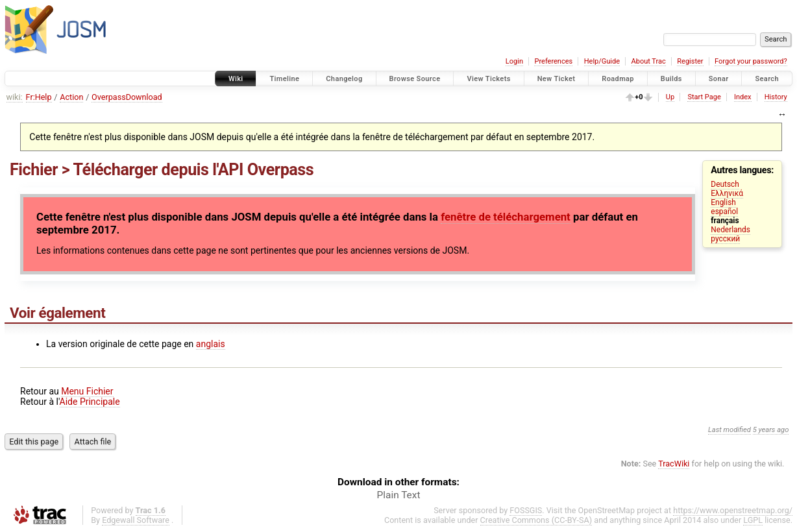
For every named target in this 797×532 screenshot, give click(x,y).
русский (725, 239)
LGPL (753, 520)
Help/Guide (602, 61)
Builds (671, 79)
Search (767, 79)
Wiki (236, 79)
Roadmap (618, 79)
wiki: (15, 97)
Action (71, 97)
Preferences (553, 61)
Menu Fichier (87, 391)
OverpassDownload (127, 97)
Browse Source (415, 79)
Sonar (719, 79)
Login (514, 61)
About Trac (649, 61)
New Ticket (557, 79)
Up (670, 97)
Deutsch (725, 184)
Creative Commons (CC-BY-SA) (536, 520)
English (723, 202)
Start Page (704, 97)
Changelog (344, 79)
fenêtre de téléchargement (506, 217)
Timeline (284, 79)
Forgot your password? (751, 61)
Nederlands (730, 230)
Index (743, 97)
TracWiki (674, 464)
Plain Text (399, 495)
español (724, 212)
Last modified (730, 430)
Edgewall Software (136, 520)
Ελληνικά (727, 193)
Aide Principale (90, 402)
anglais (211, 344)
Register (690, 61)
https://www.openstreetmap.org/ (733, 510)
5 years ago (771, 430)
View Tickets (488, 79)
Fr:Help (39, 97)
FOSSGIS (526, 510)
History (776, 97)
